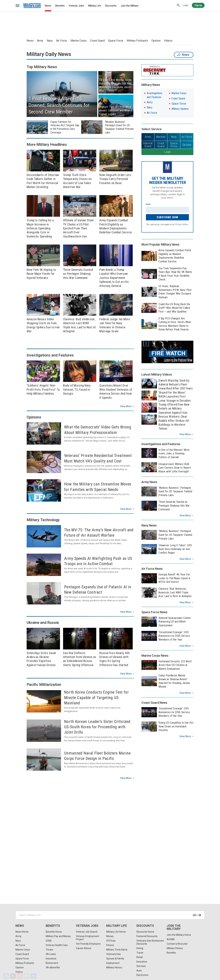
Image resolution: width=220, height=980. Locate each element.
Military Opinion (180, 109)
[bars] (18, 6)
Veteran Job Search (87, 932)
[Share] (34, 976)
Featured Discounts (147, 936)
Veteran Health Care (57, 945)
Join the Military (130, 6)
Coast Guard (97, 41)
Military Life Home (116, 932)
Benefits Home (54, 932)
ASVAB (171, 939)
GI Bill (49, 941)
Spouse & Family (115, 959)
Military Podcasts (137, 41)
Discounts (111, 6)
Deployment (113, 963)
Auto (139, 971)
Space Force (116, 41)
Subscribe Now (167, 217)
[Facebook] (6, 976)
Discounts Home (145, 932)
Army (40, 41)
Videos (168, 41)
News (48, 6)
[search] (178, 5)
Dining (140, 948)
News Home (22, 932)
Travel (140, 953)
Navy (50, 41)
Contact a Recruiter (177, 944)
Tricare (49, 950)
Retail (140, 957)
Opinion (156, 41)
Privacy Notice (181, 224)
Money (110, 936)
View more (126, 406)
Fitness (110, 945)
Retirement (52, 963)
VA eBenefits (53, 967)
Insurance (51, 959)
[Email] (27, 976)
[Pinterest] (20, 976)
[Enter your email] (167, 210)
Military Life (95, 6)
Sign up (198, 5)
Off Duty (111, 941)
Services (141, 966)
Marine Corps (79, 41)
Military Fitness (175, 948)
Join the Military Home (179, 935)
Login (186, 5)
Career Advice (84, 948)
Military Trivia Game (117, 950)
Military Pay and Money (58, 936)
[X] (13, 976)
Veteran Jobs (76, 6)
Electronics (142, 975)
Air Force (62, 41)
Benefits (60, 6)
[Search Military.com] (110, 915)
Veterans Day (114, 954)
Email (148, 204)
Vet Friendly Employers (88, 944)
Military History (114, 967)
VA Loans (51, 954)
